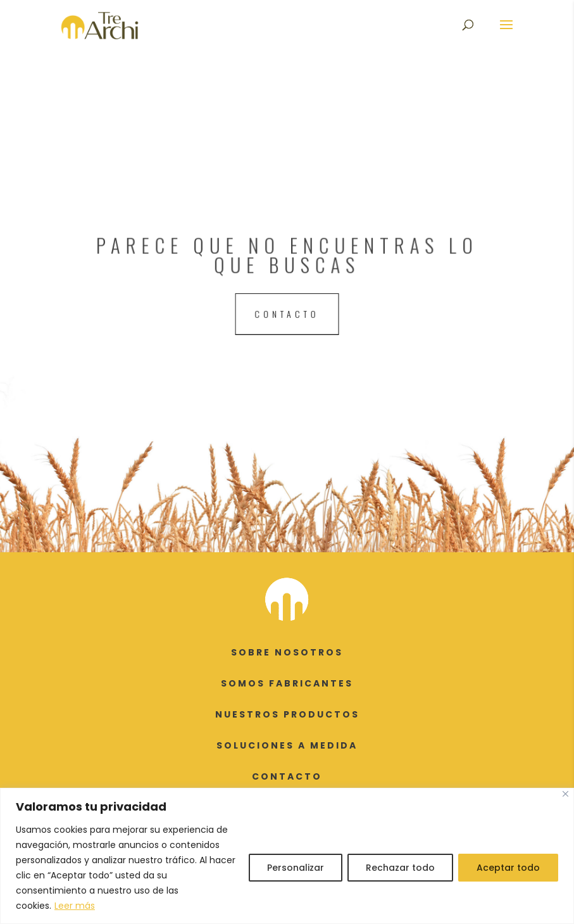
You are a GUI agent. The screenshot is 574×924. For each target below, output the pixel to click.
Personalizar (296, 868)
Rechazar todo (400, 868)
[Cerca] (565, 794)
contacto (287, 313)
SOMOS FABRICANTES (287, 683)
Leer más (75, 906)
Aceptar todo (508, 868)
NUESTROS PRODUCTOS (287, 714)
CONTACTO (287, 776)
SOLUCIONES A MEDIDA (287, 745)
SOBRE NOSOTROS (287, 652)
